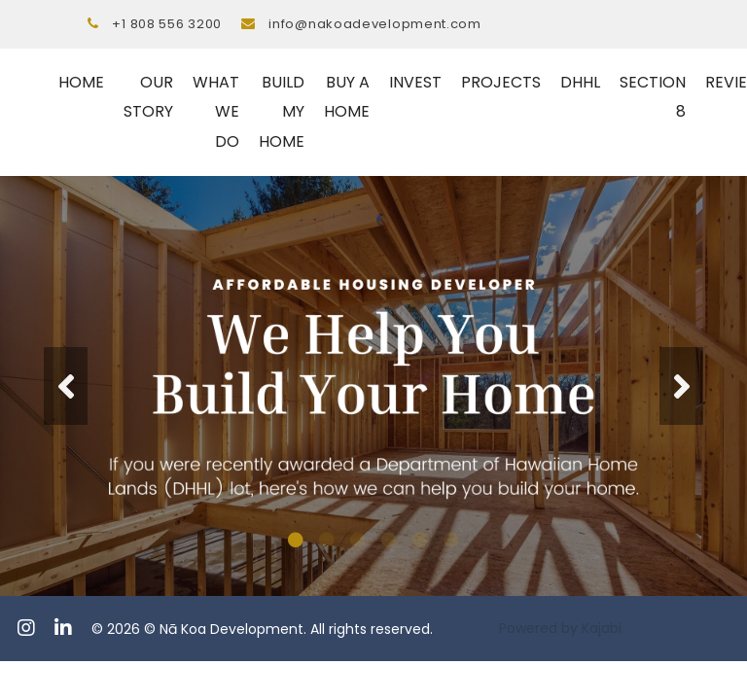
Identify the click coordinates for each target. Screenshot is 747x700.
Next (681, 386)
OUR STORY (148, 97)
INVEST (415, 82)
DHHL (580, 82)
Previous (66, 386)
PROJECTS (501, 82)
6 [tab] (451, 540)
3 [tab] (358, 540)
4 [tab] (389, 540)
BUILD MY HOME (282, 112)
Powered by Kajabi (560, 628)
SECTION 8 (653, 97)
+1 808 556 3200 (167, 24)
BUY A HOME (347, 97)
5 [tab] (420, 540)
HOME (81, 82)
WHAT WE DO (216, 112)
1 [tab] (296, 540)
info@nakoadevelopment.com (375, 24)
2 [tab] (327, 540)
